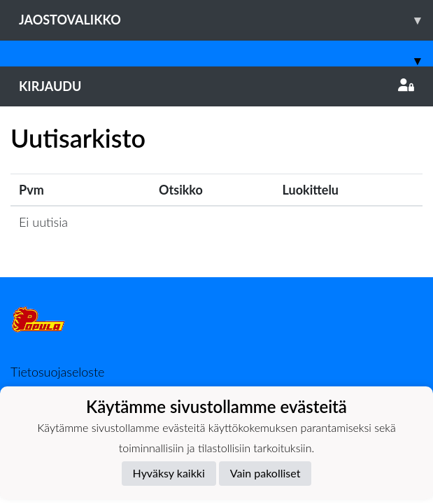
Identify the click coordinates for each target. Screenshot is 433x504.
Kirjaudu (216, 86)
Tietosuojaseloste (57, 372)
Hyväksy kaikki (169, 473)
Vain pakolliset (265, 473)
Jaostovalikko (226, 20)
